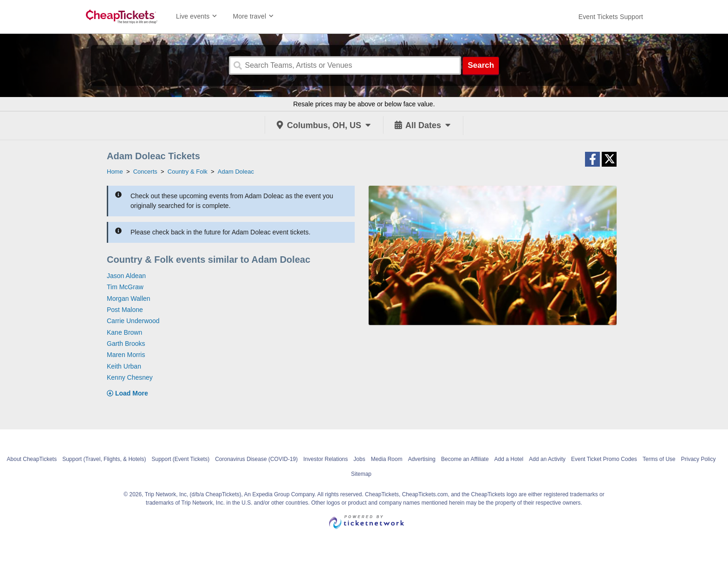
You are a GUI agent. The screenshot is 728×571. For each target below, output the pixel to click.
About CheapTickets (32, 459)
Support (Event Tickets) (180, 459)
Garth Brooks (126, 344)
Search (481, 65)
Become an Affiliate (465, 459)
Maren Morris (126, 355)
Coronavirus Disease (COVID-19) (256, 459)
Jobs (359, 459)
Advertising (422, 459)
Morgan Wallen (129, 298)
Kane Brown (124, 332)
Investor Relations (325, 459)
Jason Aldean (126, 276)
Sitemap (361, 474)
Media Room (387, 459)
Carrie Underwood (133, 321)
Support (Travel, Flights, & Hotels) (104, 459)
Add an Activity (547, 459)
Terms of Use (659, 459)
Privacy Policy (699, 459)
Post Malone (125, 310)
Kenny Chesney (130, 377)
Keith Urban (124, 366)
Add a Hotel (509, 459)
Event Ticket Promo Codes (604, 459)
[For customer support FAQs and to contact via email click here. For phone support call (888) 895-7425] (611, 17)
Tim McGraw (125, 287)
